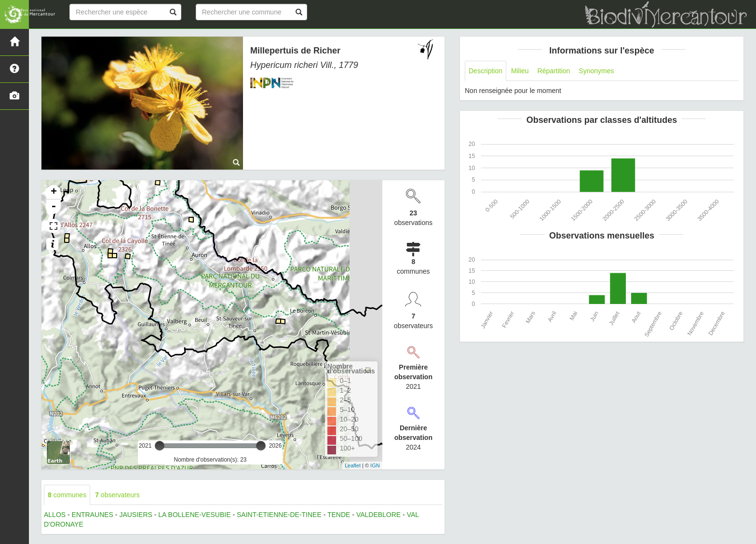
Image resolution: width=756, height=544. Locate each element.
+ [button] (54, 192)
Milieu (520, 71)
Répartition (554, 71)
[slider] (160, 446)
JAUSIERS (135, 515)
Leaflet (353, 465)
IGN (375, 465)
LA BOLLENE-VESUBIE (194, 515)
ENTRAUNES (93, 515)
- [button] (54, 207)
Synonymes (596, 71)
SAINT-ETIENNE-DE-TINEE (279, 515)
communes (67, 495)
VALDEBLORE (378, 515)
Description (486, 71)
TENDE (339, 515)
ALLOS (55, 515)
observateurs (117, 495)
